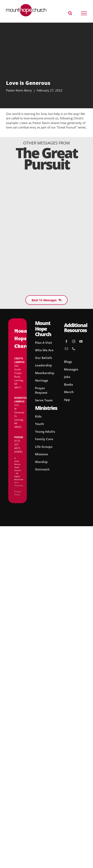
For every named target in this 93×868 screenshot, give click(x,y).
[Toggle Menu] (84, 13)
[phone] (74, 349)
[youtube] (81, 341)
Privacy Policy (18, 493)
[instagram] (74, 341)
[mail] (66, 349)
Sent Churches (19, 484)
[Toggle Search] (70, 13)
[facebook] (66, 341)
